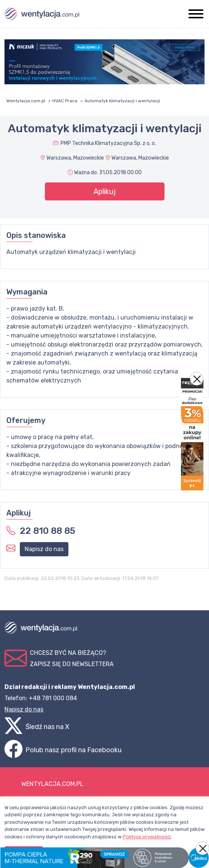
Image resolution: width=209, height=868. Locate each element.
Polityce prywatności (147, 837)
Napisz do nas (44, 549)
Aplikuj (104, 191)
